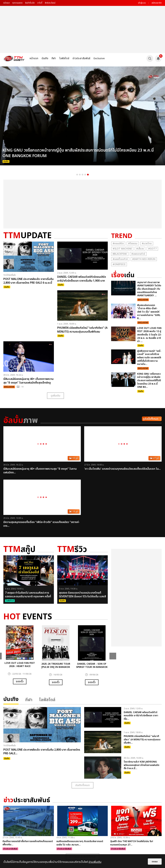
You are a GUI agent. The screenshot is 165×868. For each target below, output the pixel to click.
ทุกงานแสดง (17, 3)
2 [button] (80, 175)
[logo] (14, 58)
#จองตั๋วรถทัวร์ (120, 259)
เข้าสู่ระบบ (142, 3)
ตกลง (155, 862)
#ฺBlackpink (120, 254)
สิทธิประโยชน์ (50, 3)
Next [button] (113, 656)
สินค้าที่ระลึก (30, 3)
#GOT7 (152, 249)
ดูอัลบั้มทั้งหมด (151, 419)
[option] (82, 116)
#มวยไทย (147, 243)
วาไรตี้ (40, 3)
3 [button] (82, 175)
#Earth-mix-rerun (144, 259)
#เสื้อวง (140, 249)
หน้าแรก (7, 3)
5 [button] (88, 175)
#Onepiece (119, 264)
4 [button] (85, 175)
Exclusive (99, 58)
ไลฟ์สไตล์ (64, 58)
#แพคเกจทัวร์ (138, 254)
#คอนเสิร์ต (118, 243)
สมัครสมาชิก (157, 3)
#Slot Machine (122, 249)
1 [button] (77, 175)
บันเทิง (45, 58)
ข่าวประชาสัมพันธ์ (81, 58)
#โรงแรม (133, 243)
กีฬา (54, 58)
